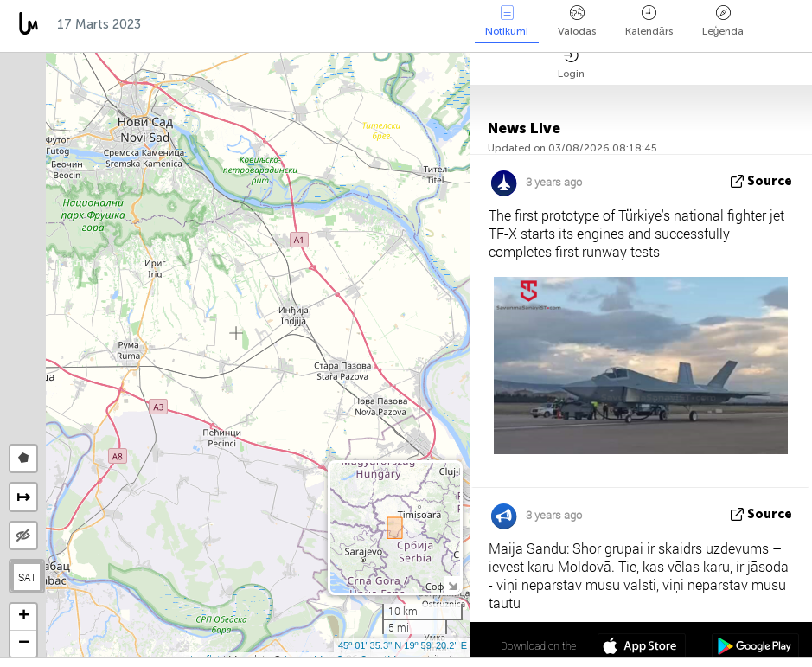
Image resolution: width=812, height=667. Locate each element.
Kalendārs (649, 21)
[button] (23, 617)
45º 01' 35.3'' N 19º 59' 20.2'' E (403, 645)
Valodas (577, 21)
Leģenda (723, 21)
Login (571, 64)
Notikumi (507, 21)
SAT (27, 577)
